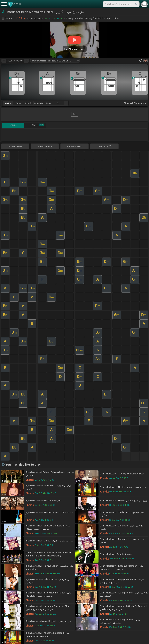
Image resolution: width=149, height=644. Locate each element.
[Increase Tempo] (26, 61)
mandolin (39, 103)
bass (59, 103)
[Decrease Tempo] (4, 61)
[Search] (136, 4)
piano (18, 103)
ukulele (28, 103)
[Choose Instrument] (66, 103)
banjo (49, 103)
